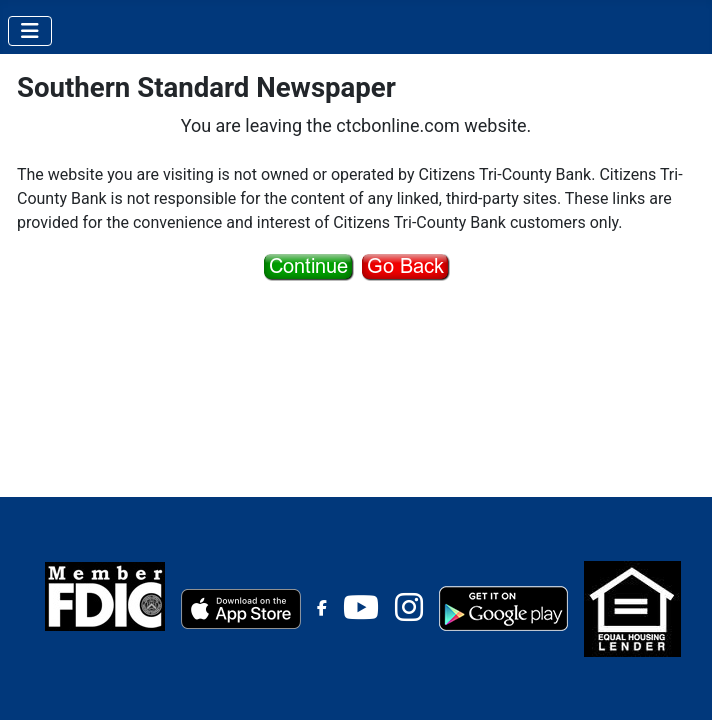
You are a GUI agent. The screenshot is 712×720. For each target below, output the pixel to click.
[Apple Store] (241, 607)
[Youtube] (361, 613)
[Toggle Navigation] (30, 31)
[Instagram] (409, 613)
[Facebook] (322, 608)
